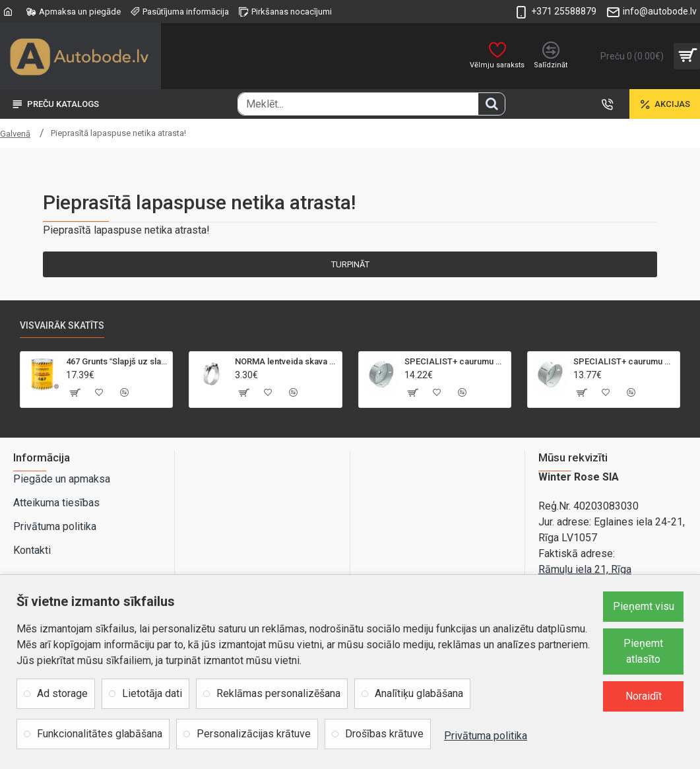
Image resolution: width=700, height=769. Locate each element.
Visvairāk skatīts (62, 325)
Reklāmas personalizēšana (278, 693)
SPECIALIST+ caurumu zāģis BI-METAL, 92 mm (624, 361)
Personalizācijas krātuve (254, 734)
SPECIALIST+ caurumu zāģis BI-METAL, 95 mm (455, 361)
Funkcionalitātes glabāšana (100, 734)
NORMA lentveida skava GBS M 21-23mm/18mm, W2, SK (286, 361)
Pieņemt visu (644, 606)
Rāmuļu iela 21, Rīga (585, 569)
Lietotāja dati (152, 693)
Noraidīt (644, 696)
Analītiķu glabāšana (419, 693)
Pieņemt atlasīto (643, 651)
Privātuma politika (486, 736)
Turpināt (350, 264)
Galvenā (15, 134)
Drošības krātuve (384, 734)
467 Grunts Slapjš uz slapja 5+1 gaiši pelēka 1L (117, 361)
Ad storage (62, 693)
